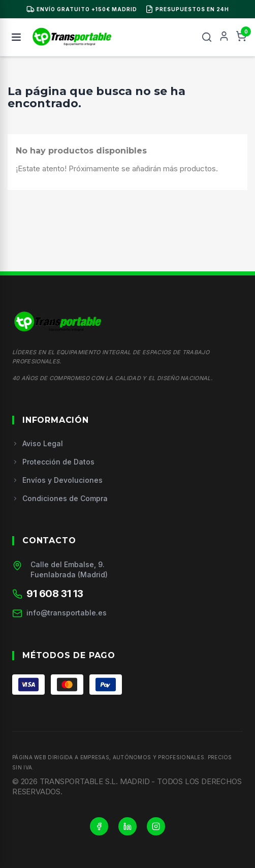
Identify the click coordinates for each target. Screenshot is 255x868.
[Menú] (16, 37)
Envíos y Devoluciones (57, 480)
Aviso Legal (38, 443)
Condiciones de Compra (60, 498)
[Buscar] (207, 37)
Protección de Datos (53, 462)
